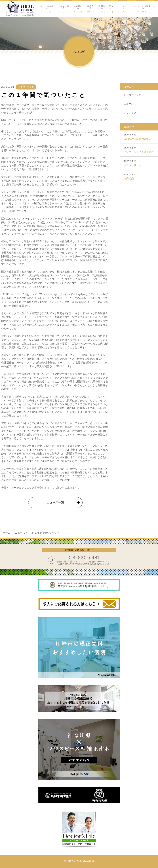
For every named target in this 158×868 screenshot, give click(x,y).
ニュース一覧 (55, 502)
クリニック (130, 112)
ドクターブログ (26, 87)
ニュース (129, 104)
